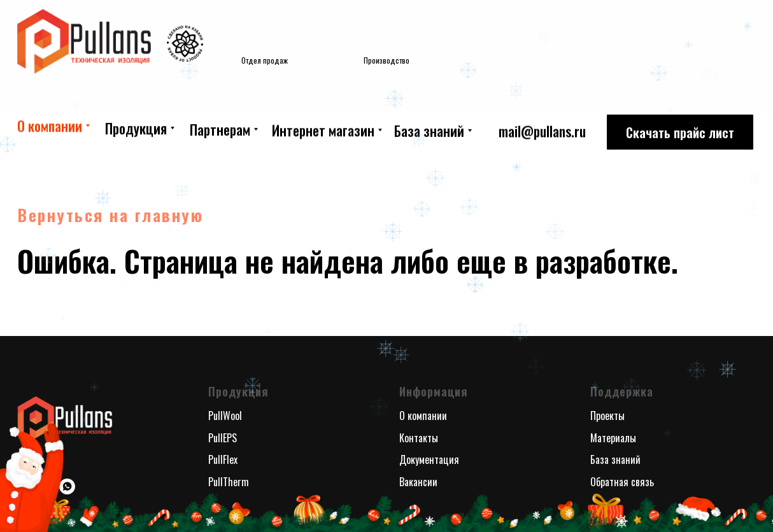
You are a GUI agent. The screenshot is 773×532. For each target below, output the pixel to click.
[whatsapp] (67, 486)
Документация (429, 459)
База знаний (615, 459)
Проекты (607, 416)
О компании (423, 416)
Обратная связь (622, 482)
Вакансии (418, 482)
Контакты (419, 438)
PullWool (225, 416)
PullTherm (229, 482)
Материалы (613, 438)
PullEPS (223, 438)
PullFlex (223, 459)
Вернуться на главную (110, 215)
